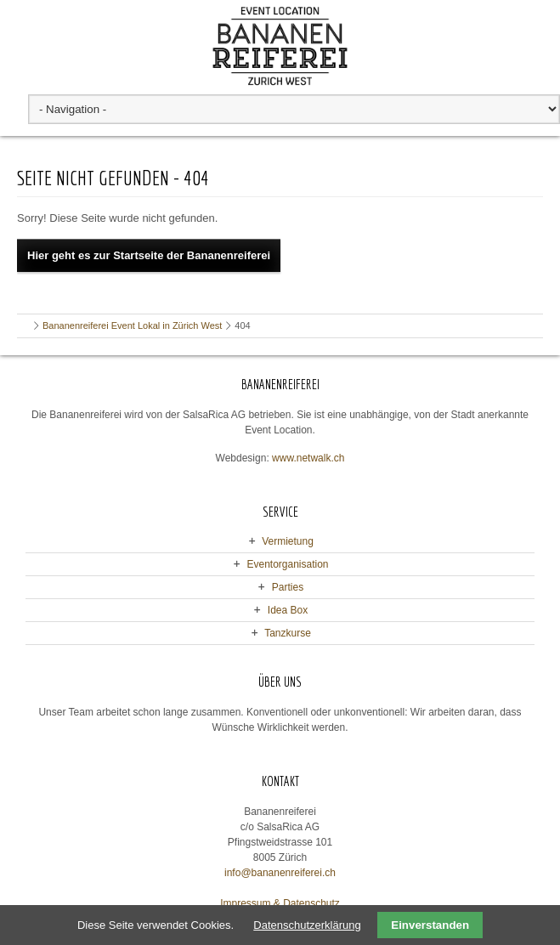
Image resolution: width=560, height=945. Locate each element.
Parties (288, 587)
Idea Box (288, 610)
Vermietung (288, 541)
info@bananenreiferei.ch (280, 873)
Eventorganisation (287, 564)
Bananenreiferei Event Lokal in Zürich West (132, 325)
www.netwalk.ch (308, 458)
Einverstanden (430, 925)
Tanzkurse (288, 633)
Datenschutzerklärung (307, 925)
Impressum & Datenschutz (280, 903)
